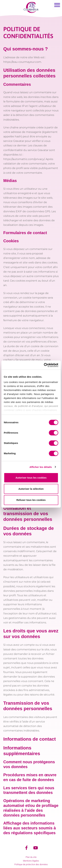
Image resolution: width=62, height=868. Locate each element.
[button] (57, 5)
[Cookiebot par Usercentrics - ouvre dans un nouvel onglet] (44, 365)
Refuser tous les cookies (31, 500)
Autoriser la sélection (31, 489)
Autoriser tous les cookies (31, 478)
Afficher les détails (41, 467)
